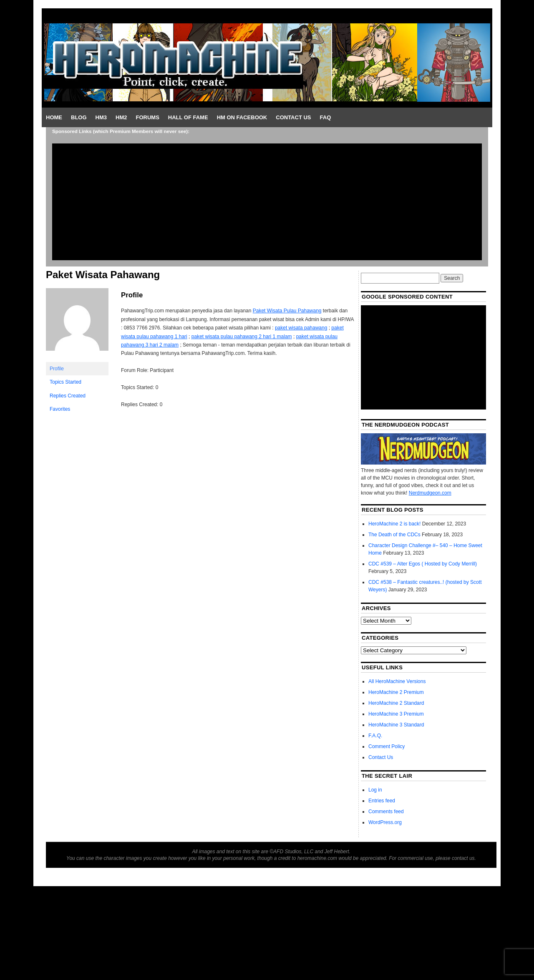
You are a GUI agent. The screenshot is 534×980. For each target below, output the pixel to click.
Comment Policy (387, 746)
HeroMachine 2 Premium (396, 692)
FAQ (326, 117)
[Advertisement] (267, 202)
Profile (57, 369)
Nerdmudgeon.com (430, 493)
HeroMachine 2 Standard (396, 703)
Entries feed (382, 801)
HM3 (101, 117)
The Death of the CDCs (394, 535)
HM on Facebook (242, 117)
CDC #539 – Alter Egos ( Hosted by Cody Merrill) (423, 564)
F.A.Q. (375, 736)
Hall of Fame (188, 117)
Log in (375, 790)
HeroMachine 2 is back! (394, 524)
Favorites (60, 409)
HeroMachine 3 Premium (396, 714)
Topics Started (65, 382)
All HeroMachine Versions (397, 681)
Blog (79, 117)
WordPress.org (385, 822)
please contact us (455, 858)
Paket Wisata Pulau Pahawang (287, 311)
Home (54, 117)
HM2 (121, 117)
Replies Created (68, 396)
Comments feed (386, 812)
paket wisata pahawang (301, 328)
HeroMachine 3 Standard (396, 725)
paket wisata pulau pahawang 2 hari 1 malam (242, 337)
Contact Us (293, 117)
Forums (147, 117)
